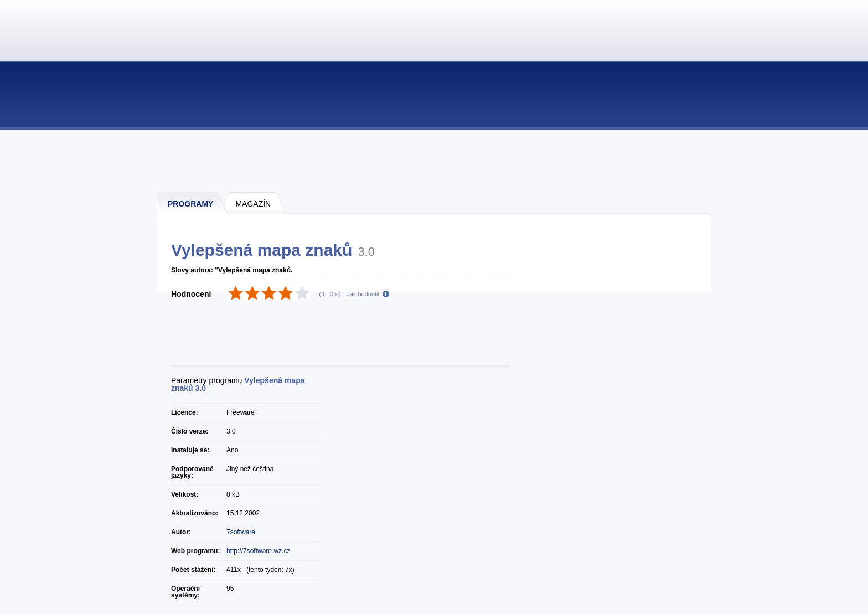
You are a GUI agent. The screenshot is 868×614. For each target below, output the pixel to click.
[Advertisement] (435, 161)
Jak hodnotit (363, 294)
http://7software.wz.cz (258, 551)
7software (241, 532)
